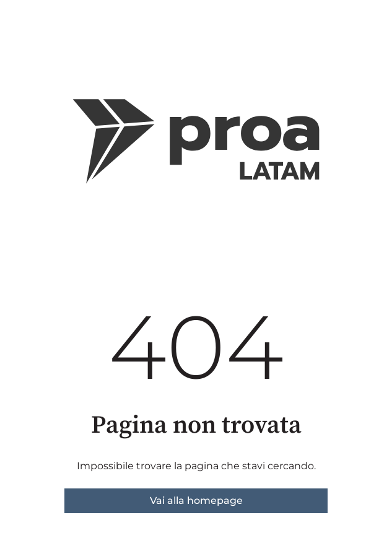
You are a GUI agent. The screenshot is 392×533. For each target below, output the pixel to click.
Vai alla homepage (196, 500)
